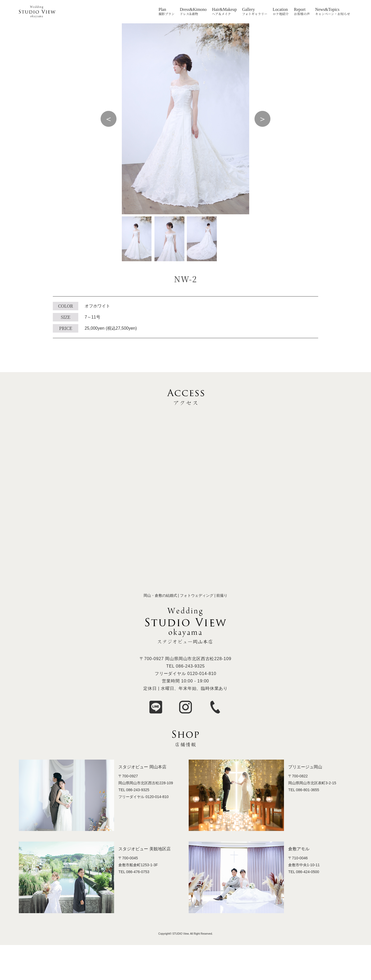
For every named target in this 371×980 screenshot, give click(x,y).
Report (300, 10)
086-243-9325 (190, 666)
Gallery (248, 10)
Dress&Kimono (193, 10)
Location (280, 10)
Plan (162, 10)
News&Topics (327, 10)
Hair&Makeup (224, 10)
